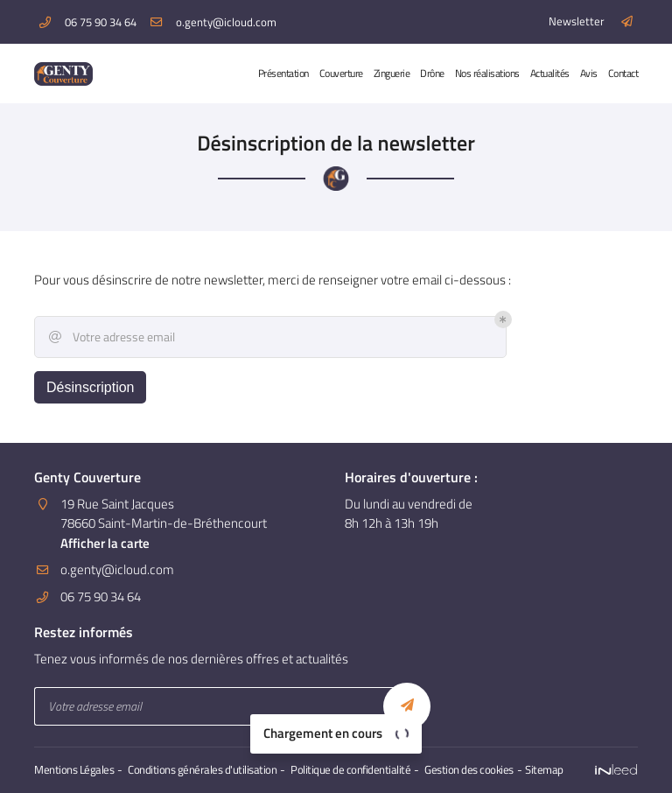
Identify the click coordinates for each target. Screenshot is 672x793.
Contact (623, 73)
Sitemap (544, 770)
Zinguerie (392, 73)
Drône (432, 73)
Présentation (283, 73)
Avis (589, 73)
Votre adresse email (111, 337)
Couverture (341, 73)
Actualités (550, 73)
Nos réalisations (487, 73)
